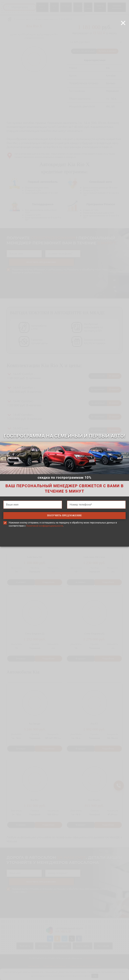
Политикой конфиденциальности (45, 526)
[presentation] (64, 542)
